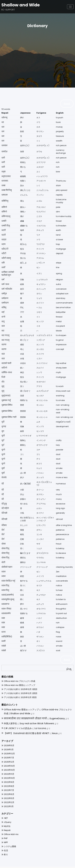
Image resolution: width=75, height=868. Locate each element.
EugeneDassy (46, 714)
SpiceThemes (65, 864)
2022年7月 (8, 783)
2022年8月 (8, 779)
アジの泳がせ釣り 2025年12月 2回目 (18, 691)
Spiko (49, 864)
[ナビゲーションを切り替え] (70, 6)
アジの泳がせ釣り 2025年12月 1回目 (18, 695)
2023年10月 (9, 763)
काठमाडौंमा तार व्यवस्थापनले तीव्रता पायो (20, 714)
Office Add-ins (10, 827)
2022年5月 (8, 792)
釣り (6, 848)
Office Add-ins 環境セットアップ (17, 683)
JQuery (7, 815)
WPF (6, 835)
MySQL (7, 819)
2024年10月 (9, 759)
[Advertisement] (37, 53)
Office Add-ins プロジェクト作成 (17, 679)
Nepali (7, 823)
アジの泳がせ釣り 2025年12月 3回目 (18, 687)
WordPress (30, 864)
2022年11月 (8, 767)
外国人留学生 (10, 719)
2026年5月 (8, 739)
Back (68, 103)
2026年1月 (8, 743)
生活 (6, 843)
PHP (5, 831)
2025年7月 (8, 751)
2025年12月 (9, 747)
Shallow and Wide (17, 4)
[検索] (69, 666)
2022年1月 (8, 800)
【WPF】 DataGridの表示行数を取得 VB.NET (23, 727)
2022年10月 (9, 771)
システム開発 (9, 839)
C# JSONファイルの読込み (16, 723)
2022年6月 (8, 788)
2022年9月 (8, 775)
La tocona (35, 723)
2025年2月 (8, 755)
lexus (48, 727)
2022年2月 (8, 795)
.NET (6, 811)
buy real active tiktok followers (32, 719)
